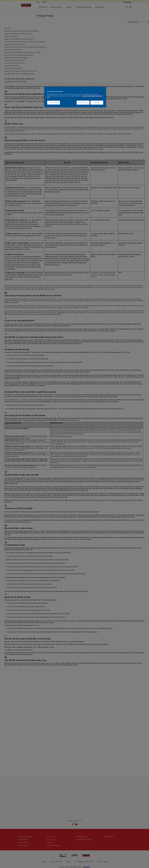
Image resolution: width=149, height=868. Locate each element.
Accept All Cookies (83, 103)
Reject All (97, 103)
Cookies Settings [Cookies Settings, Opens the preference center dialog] (54, 103)
